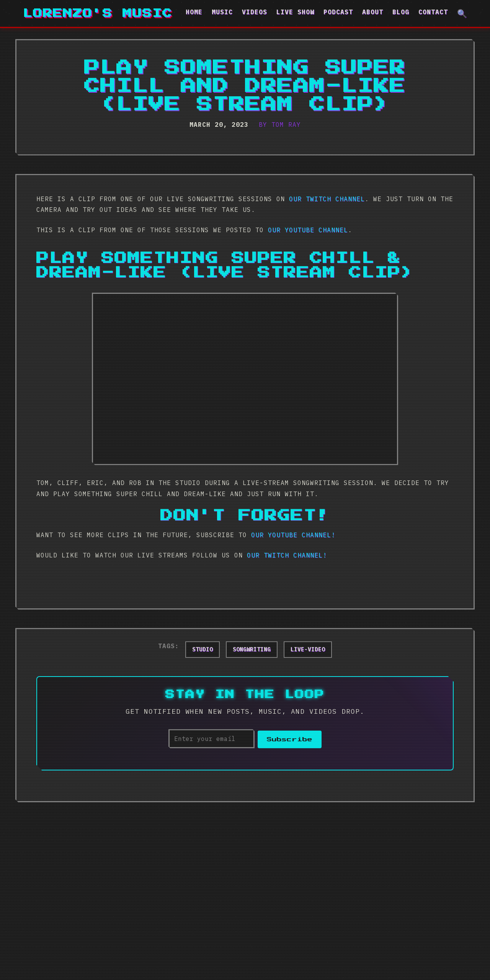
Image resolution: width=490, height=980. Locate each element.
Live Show (295, 12)
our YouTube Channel (308, 230)
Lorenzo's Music (98, 13)
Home (194, 12)
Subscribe (290, 739)
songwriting (252, 649)
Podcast (338, 12)
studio (203, 649)
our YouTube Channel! (293, 535)
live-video (308, 649)
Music (222, 12)
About (373, 12)
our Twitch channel (327, 199)
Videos (255, 12)
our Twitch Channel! (287, 555)
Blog (401, 12)
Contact (433, 12)
